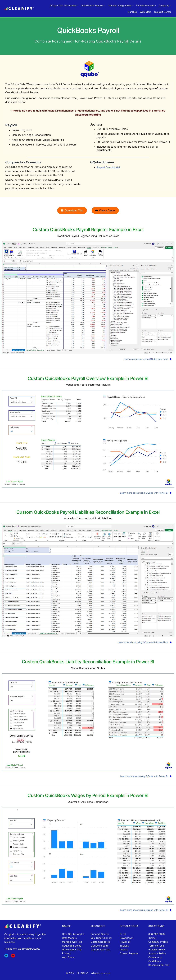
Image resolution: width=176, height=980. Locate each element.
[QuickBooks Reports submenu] (104, 5)
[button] (72, 210)
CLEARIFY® (83, 973)
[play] (171, 359)
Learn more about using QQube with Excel (146, 359)
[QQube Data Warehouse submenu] (77, 5)
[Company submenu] (170, 5)
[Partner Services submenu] (155, 5)
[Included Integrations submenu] (132, 5)
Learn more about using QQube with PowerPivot (143, 642)
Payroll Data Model (108, 167)
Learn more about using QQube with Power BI (144, 493)
